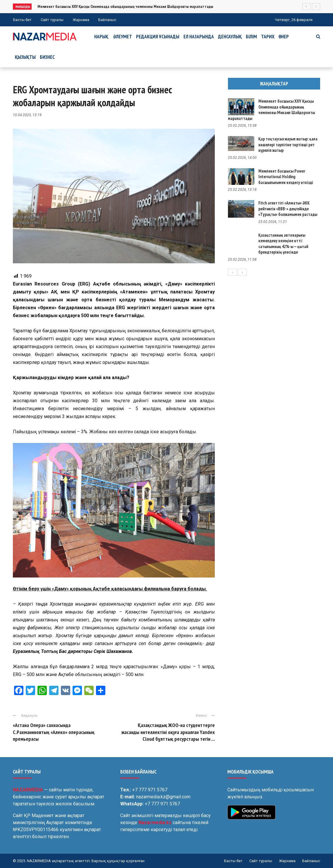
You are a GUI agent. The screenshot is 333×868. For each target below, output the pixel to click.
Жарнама (81, 20)
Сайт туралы (52, 20)
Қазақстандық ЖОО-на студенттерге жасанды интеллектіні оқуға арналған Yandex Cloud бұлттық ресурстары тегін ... (168, 732)
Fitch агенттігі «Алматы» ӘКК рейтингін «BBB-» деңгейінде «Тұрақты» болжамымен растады (288, 209)
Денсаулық (230, 37)
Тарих (268, 37)
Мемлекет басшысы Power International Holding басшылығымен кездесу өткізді (286, 177)
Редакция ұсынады (158, 37)
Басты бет (22, 20)
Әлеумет (123, 37)
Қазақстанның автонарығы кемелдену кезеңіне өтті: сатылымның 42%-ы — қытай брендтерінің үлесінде (283, 244)
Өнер (284, 37)
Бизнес (47, 57)
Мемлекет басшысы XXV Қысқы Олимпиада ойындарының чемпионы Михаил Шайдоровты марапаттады (125, 6)
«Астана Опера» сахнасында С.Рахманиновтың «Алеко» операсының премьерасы (54, 732)
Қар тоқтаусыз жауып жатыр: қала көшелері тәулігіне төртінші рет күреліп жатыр (288, 145)
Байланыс (107, 20)
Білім (251, 37)
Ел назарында (199, 37)
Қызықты (25, 57)
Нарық (101, 37)
